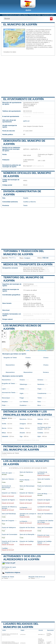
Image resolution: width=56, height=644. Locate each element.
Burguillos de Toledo (10, 358)
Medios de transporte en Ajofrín (28, 264)
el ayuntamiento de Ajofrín (23, 99)
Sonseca (46, 372)
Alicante (22, 433)
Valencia (40, 419)
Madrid (4, 418)
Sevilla (4, 424)
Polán (4, 405)
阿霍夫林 (45, 258)
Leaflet (27, 350)
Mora (39, 405)
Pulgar (22, 398)
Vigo (21, 436)
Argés (22, 393)
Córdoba (40, 433)
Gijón (39, 436)
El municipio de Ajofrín (20, 24)
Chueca (28, 358)
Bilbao (4, 433)
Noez (39, 402)
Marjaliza (5, 402)
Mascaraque (6, 398)
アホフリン (12, 258)
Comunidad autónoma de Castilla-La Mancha (15, 15)
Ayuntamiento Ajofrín (48, 15)
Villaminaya (23, 384)
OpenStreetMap (42, 350)
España (26, 198)
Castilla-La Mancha (29, 202)
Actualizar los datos (10, 52)
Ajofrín (28, 10)
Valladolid (5, 436)
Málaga (40, 424)
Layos (4, 389)
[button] (5, 333)
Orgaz (39, 389)
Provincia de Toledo (35, 15)
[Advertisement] (28, 76)
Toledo (25, 205)
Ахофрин (27, 258)
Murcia (4, 428)
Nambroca (41, 384)
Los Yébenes (24, 402)
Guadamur (23, 405)
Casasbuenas (42, 393)
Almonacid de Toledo (9, 393)
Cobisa (22, 389)
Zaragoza (23, 424)
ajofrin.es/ (26, 121)
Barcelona (23, 419)
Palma (22, 428)
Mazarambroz (10, 365)
